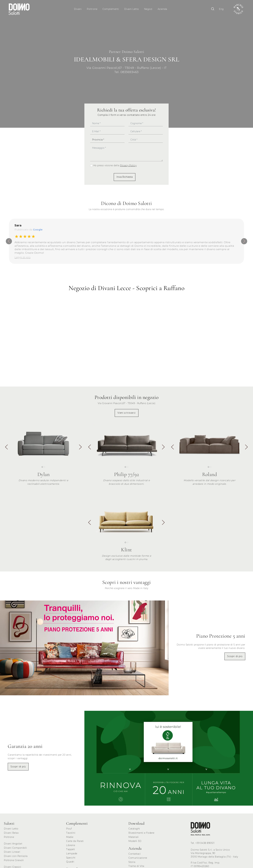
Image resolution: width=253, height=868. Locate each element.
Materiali (134, 838)
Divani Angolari (13, 845)
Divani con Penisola (16, 857)
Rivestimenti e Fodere (141, 834)
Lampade (72, 855)
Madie (70, 838)
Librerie (71, 846)
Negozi (149, 9)
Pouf (69, 830)
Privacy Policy (128, 167)
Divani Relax (11, 834)
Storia (132, 863)
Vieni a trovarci (127, 414)
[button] (80, 449)
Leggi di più (23, 259)
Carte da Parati (75, 842)
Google (38, 231)
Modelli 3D (135, 842)
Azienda (163, 9)
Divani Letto (132, 9)
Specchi (71, 859)
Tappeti (71, 851)
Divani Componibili (15, 849)
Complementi (111, 9)
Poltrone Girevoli (14, 861)
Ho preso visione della (115, 167)
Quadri (70, 863)
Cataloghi (134, 830)
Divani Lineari (12, 853)
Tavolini (71, 834)
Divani (78, 9)
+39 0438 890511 (205, 844)
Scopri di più (235, 657)
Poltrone (93, 9)
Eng (220, 9)
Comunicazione (138, 859)
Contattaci (135, 855)
